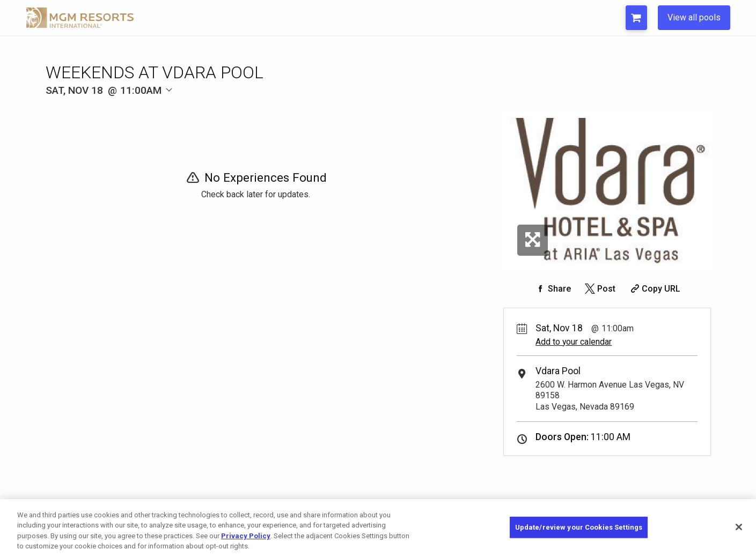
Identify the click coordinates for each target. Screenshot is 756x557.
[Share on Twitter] (599, 289)
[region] (378, 528)
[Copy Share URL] (654, 289)
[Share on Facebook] (552, 289)
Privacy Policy (246, 536)
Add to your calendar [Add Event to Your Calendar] (574, 342)
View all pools (694, 17)
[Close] (739, 527)
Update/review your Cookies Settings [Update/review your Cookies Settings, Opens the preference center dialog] (579, 527)
